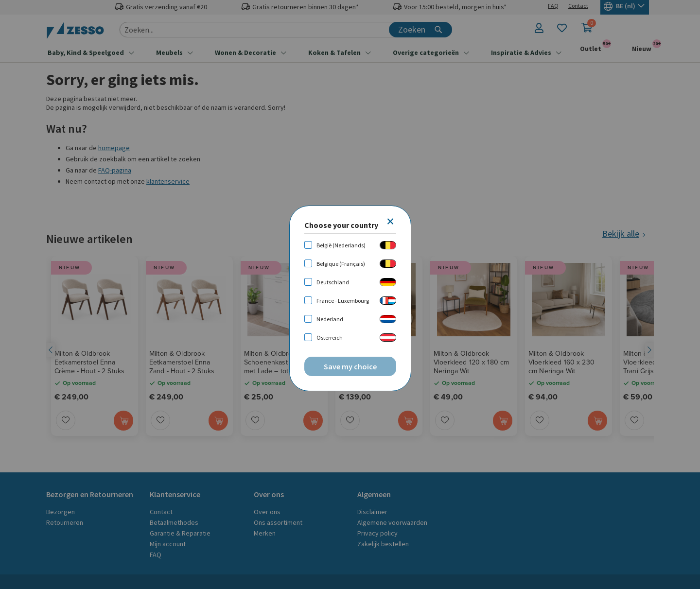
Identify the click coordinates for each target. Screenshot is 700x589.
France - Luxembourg (343, 301)
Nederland (330, 319)
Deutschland (333, 282)
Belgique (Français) (341, 264)
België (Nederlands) (341, 245)
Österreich (330, 338)
